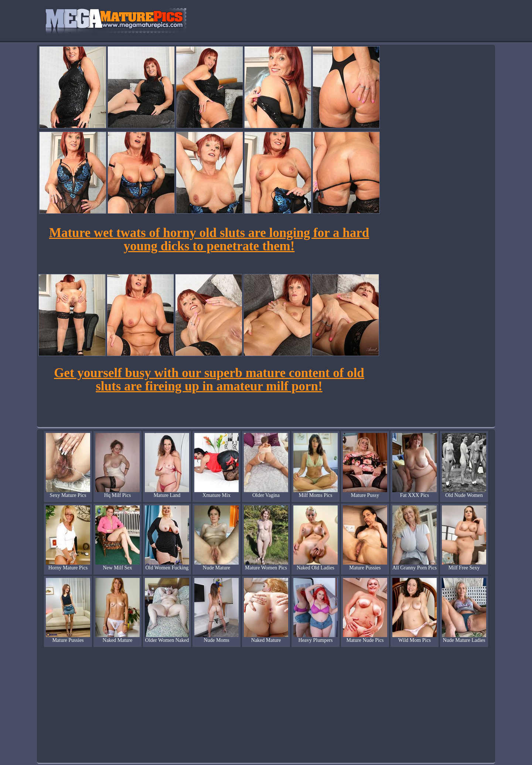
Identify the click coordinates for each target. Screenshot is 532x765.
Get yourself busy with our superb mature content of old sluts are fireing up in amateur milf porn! (209, 380)
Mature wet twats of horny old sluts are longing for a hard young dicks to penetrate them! (209, 239)
